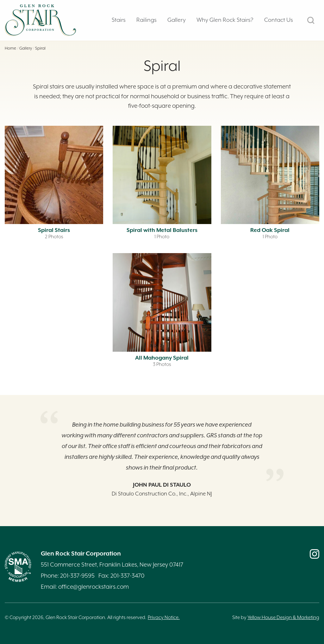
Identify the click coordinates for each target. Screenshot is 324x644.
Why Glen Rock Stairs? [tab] (225, 20)
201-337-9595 (77, 576)
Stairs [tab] (119, 20)
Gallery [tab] (177, 20)
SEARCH (311, 20)
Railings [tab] (146, 20)
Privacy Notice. (164, 618)
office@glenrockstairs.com (93, 587)
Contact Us (279, 20)
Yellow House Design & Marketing (283, 618)
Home (10, 49)
